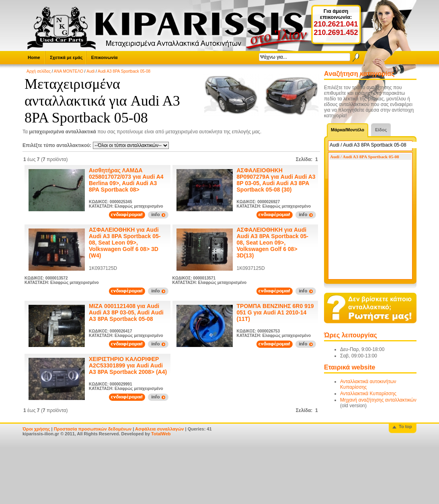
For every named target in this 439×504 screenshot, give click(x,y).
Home (34, 57)
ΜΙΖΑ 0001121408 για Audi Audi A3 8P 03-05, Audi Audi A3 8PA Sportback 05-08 (126, 312)
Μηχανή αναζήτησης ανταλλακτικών (378, 400)
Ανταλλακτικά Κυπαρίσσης (368, 394)
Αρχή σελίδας (39, 71)
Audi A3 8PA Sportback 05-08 (124, 71)
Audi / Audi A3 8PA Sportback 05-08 (365, 157)
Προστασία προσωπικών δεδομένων (93, 429)
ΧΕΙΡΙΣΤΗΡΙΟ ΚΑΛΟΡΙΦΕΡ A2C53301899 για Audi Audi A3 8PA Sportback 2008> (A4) (128, 365)
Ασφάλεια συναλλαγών (160, 429)
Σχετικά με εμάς (66, 57)
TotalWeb (161, 434)
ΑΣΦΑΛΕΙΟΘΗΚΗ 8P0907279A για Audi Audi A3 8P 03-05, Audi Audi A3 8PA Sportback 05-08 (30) (276, 180)
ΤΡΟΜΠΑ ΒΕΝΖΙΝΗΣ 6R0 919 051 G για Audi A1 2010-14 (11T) (275, 312)
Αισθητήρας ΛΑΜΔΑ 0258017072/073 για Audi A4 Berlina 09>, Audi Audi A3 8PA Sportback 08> (126, 180)
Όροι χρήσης (36, 429)
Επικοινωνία (105, 57)
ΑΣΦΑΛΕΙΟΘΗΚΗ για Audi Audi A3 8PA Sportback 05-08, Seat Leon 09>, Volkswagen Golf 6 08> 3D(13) (273, 243)
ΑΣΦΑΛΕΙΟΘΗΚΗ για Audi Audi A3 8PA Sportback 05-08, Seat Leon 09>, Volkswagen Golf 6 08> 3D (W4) (125, 243)
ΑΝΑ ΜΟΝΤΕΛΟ (69, 71)
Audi (90, 71)
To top (405, 426)
